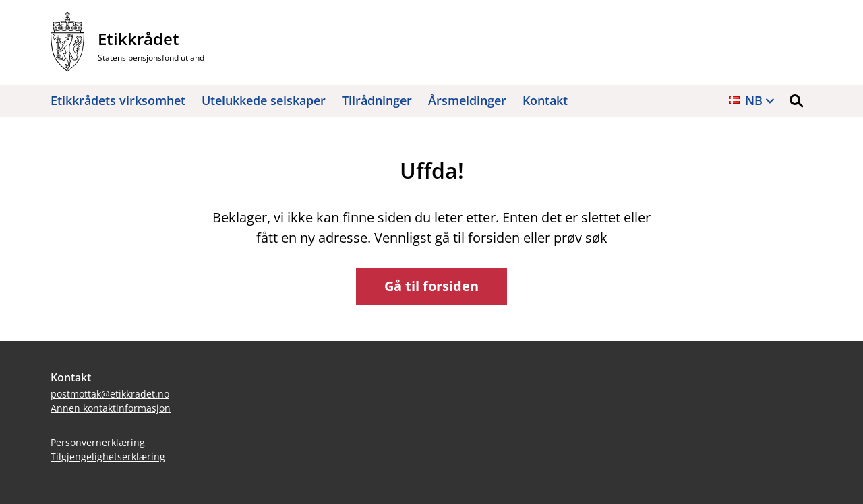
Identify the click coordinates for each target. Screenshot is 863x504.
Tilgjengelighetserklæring (108, 456)
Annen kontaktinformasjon (111, 408)
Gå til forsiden (431, 286)
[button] (796, 101)
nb (754, 100)
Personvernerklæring (98, 442)
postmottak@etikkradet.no (110, 394)
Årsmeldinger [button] (467, 100)
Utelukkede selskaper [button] (264, 100)
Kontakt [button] (545, 100)
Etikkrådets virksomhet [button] (118, 100)
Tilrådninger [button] (377, 100)
